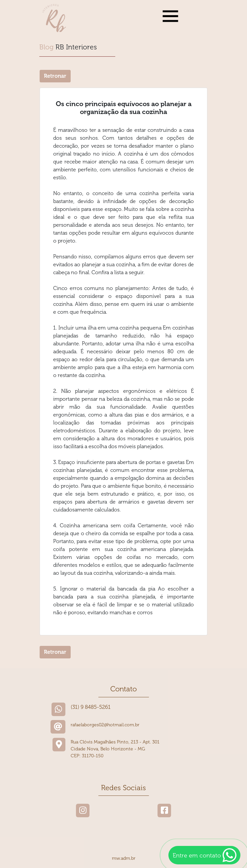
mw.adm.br (124, 858)
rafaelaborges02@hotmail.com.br (105, 725)
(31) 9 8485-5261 (91, 707)
